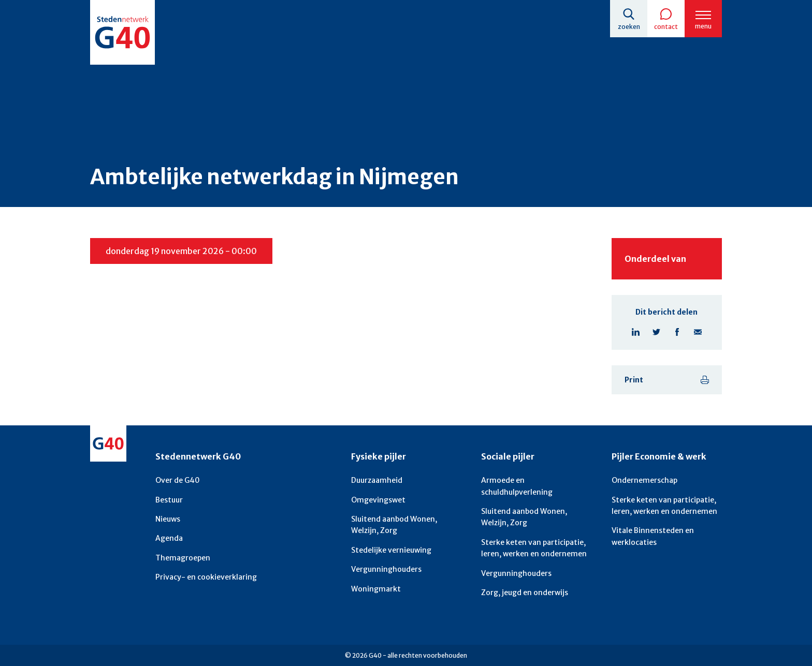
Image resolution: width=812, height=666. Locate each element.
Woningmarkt (376, 589)
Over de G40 (178, 480)
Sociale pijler (508, 456)
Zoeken (629, 27)
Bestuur (169, 500)
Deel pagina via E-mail (698, 332)
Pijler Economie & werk (659, 456)
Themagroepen (183, 558)
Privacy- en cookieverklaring (206, 577)
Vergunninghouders (386, 569)
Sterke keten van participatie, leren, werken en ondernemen (534, 548)
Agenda (169, 538)
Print (634, 380)
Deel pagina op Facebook (677, 332)
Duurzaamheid (377, 480)
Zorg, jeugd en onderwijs (525, 593)
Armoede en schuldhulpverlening (517, 486)
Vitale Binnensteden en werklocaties (653, 536)
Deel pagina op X (656, 332)
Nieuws (168, 519)
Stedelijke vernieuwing (391, 550)
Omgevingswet (378, 500)
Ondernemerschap (644, 480)
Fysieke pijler (379, 456)
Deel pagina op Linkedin (635, 332)
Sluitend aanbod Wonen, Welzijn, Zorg (394, 525)
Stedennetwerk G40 (198, 456)
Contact (666, 27)
